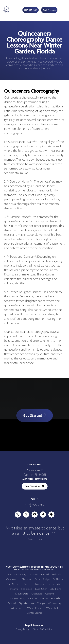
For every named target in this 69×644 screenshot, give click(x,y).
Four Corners (13, 584)
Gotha (27, 584)
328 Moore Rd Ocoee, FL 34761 (35, 473)
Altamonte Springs (17, 575)
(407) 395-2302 (31, 10)
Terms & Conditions (43, 629)
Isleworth (13, 589)
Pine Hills (56, 599)
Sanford (12, 603)
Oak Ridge (37, 594)
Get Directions (35, 486)
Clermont (27, 579)
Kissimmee (27, 589)
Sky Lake (23, 603)
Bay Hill (45, 575)
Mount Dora (22, 594)
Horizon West (55, 584)
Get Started (35, 415)
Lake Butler (41, 589)
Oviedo (44, 599)
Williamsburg (55, 603)
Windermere (17, 608)
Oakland (49, 594)
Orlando (33, 599)
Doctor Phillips (42, 579)
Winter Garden (35, 608)
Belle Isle (56, 575)
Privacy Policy (22, 629)
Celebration (12, 579)
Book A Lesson (49, 10)
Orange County (17, 599)
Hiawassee (39, 584)
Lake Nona (56, 589)
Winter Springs (34, 613)
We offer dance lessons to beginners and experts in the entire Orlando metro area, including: (34, 568)
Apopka (34, 575)
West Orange (38, 603)
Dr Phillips (58, 579)
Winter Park (52, 608)
